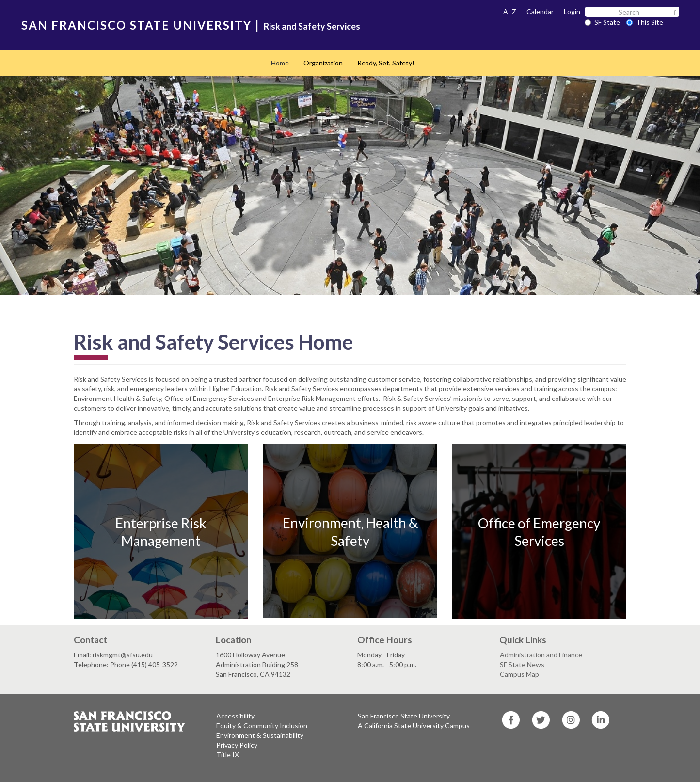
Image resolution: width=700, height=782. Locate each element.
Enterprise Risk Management (161, 532)
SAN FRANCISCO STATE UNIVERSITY (136, 25)
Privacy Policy (237, 745)
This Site (645, 22)
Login (572, 11)
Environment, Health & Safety (350, 531)
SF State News (522, 664)
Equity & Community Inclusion (262, 726)
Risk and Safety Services (312, 26)
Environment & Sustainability (260, 735)
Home (280, 63)
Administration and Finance (541, 655)
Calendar (540, 11)
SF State (602, 22)
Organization (323, 63)
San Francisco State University (404, 716)
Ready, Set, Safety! (386, 63)
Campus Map (519, 674)
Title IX (228, 755)
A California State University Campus (414, 726)
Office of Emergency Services (539, 532)
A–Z (510, 11)
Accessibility (235, 716)
